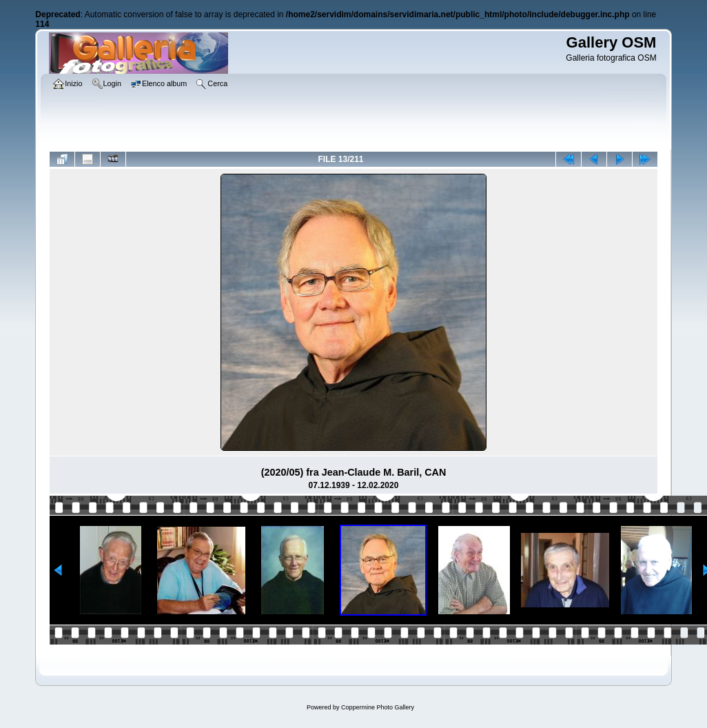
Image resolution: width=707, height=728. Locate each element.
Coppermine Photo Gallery (378, 707)
